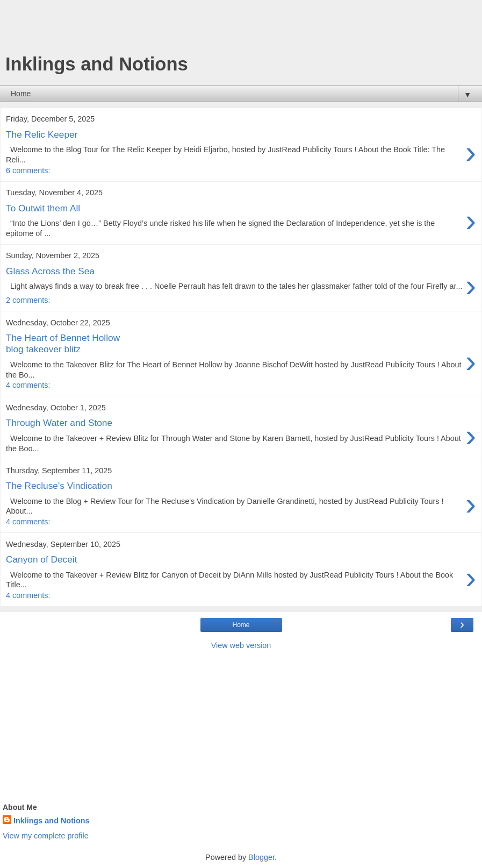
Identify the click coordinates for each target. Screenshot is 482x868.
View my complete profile (46, 836)
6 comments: (28, 170)
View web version (241, 645)
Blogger (261, 857)
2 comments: (28, 300)
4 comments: (28, 385)
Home (241, 625)
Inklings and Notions (52, 821)
